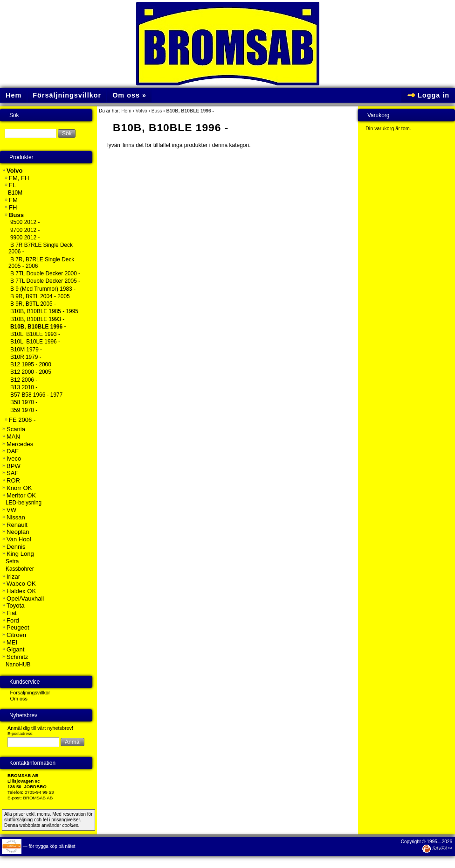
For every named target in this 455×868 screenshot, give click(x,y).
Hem (126, 111)
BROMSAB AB (38, 798)
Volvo (141, 111)
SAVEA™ (442, 849)
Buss (157, 111)
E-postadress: (21, 734)
